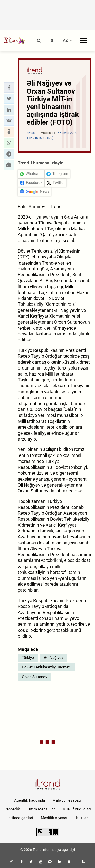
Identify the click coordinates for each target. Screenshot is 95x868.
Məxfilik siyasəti (55, 818)
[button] (9, 88)
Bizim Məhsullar (41, 809)
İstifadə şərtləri (20, 818)
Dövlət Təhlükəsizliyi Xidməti (46, 667)
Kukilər (82, 818)
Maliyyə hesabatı (67, 800)
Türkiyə (28, 658)
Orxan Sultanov (34, 677)
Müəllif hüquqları (77, 809)
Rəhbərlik (12, 809)
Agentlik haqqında (30, 800)
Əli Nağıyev (54, 658)
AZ (65, 40)
